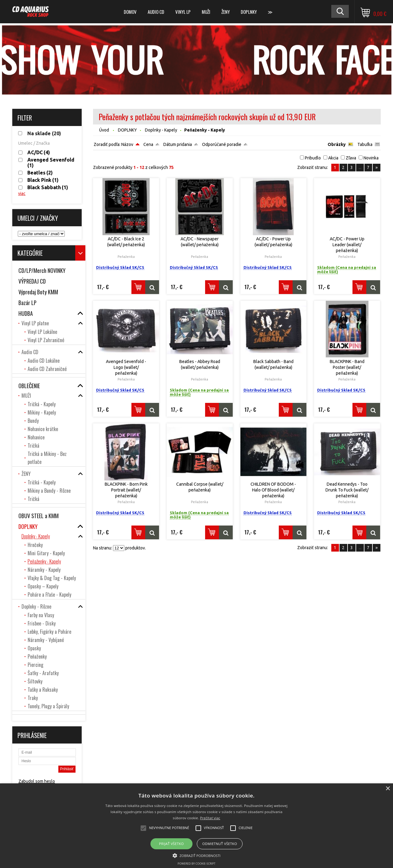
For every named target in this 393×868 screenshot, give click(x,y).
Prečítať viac (210, 818)
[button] (197, 855)
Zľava (351, 158)
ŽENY (226, 12)
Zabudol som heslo (37, 781)
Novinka (371, 158)
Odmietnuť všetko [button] (220, 844)
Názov (127, 144)
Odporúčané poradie (222, 144)
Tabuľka (365, 144)
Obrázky (337, 144)
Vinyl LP (183, 12)
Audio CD (156, 12)
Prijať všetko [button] (171, 844)
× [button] (388, 789)
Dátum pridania (178, 144)
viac (22, 193)
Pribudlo (313, 158)
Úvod (104, 130)
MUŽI (206, 12)
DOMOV (130, 12)
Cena (148, 144)
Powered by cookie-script (197, 864)
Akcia (333, 158)
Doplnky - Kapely (161, 130)
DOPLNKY (249, 12)
